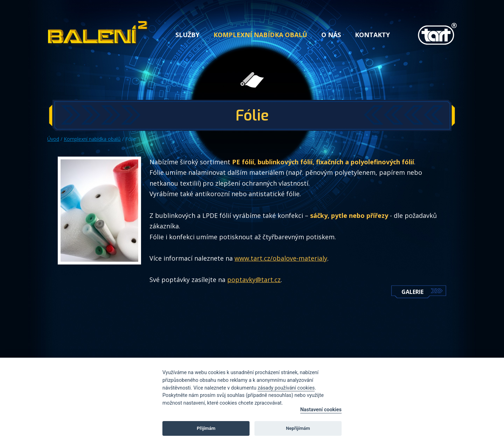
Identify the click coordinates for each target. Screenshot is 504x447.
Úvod (53, 139)
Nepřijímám (298, 428)
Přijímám (206, 428)
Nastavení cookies (321, 410)
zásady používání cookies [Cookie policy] (286, 388)
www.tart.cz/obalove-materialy (281, 258)
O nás (331, 35)
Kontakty (372, 35)
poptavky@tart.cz (254, 280)
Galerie (412, 292)
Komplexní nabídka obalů (260, 35)
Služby (187, 35)
